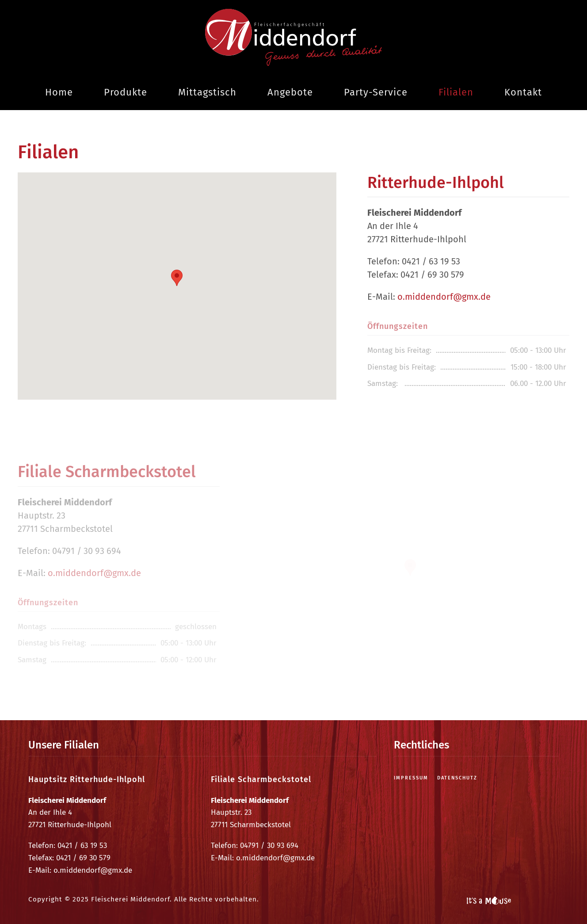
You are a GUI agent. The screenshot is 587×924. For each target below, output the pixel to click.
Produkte (126, 92)
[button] (177, 278)
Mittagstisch (207, 92)
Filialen (456, 92)
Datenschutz (457, 778)
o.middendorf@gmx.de (444, 297)
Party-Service (376, 92)
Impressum (411, 778)
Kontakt (523, 92)
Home (59, 92)
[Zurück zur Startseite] (293, 37)
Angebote (290, 92)
